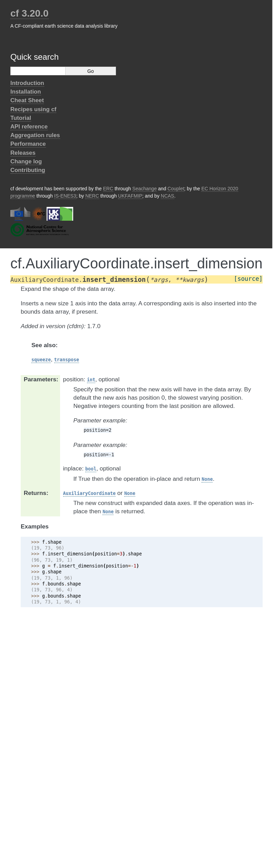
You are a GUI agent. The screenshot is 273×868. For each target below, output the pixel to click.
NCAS (168, 196)
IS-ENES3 (65, 196)
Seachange (144, 189)
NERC (92, 196)
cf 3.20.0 (30, 13)
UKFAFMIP (130, 196)
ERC (108, 189)
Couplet (176, 189)
